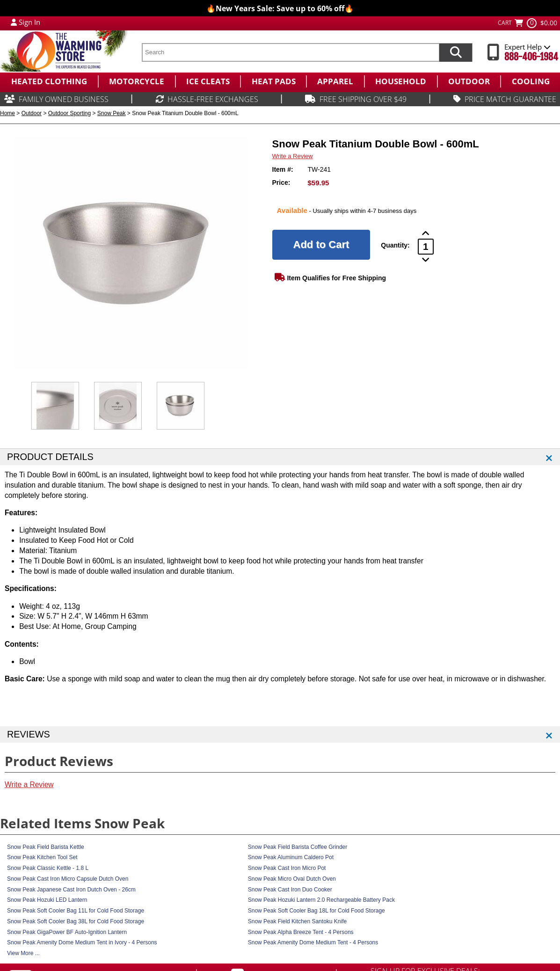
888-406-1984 (531, 57)
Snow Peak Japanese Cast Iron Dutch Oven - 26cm (71, 890)
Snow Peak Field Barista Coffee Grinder (298, 847)
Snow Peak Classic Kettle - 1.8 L (48, 868)
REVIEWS (29, 734)
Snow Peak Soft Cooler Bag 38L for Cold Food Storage (76, 921)
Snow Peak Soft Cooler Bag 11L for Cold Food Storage (76, 911)
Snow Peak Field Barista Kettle (46, 847)
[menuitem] (49, 81)
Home (7, 113)
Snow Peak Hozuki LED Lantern (47, 900)
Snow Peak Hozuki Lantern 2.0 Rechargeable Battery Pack (321, 900)
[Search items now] (456, 52)
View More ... (23, 953)
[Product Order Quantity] (426, 247)
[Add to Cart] (321, 245)
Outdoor (32, 113)
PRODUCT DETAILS (50, 457)
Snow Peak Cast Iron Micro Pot (287, 868)
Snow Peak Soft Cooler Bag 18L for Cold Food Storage (316, 911)
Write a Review (293, 156)
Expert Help (527, 47)
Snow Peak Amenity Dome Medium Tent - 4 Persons (313, 942)
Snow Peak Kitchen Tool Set (42, 857)
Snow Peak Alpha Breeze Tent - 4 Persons (301, 932)
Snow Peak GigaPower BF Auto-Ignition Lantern (67, 932)
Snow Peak (112, 113)
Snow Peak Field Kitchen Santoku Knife (297, 921)
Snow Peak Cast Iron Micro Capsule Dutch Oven (68, 879)
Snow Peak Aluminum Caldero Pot (291, 857)
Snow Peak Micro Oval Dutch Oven (292, 879)
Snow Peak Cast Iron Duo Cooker (290, 890)
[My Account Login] (14, 22)
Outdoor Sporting (69, 113)
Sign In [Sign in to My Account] (29, 22)
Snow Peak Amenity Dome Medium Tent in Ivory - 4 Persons (82, 942)
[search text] (290, 52)
